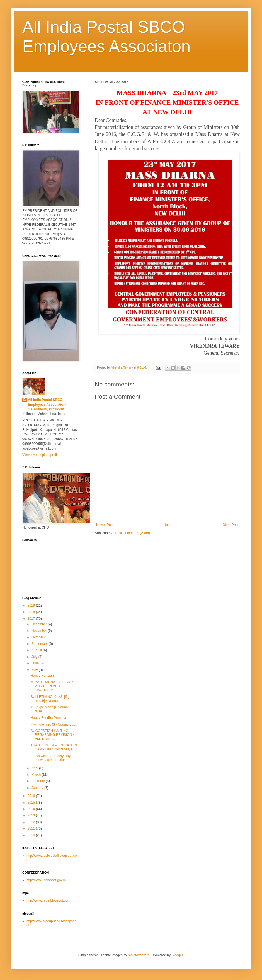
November (40, 631)
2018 (32, 612)
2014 (32, 809)
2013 (32, 815)
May (35, 670)
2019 (32, 606)
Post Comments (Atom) (133, 533)
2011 (32, 828)
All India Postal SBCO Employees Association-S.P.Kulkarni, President (47, 405)
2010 (32, 835)
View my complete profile (41, 455)
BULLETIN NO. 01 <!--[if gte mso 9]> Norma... (52, 699)
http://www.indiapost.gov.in (46, 880)
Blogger (177, 955)
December (40, 624)
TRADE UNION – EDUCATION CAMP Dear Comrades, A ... (54, 747)
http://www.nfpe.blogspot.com (48, 900)
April (35, 768)
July (35, 657)
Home (168, 525)
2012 (32, 822)
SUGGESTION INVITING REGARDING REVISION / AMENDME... (52, 735)
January (38, 788)
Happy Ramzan (42, 676)
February (39, 781)
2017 (32, 619)
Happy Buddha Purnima (48, 718)
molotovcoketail (140, 955)
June (36, 663)
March (37, 775)
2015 (32, 803)
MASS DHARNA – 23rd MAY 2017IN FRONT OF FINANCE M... (52, 686)
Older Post (230, 525)
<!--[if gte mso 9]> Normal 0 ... (53, 724)
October (38, 637)
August (37, 650)
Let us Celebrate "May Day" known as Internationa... (51, 758)
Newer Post (105, 525)
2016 (32, 796)
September (40, 644)
